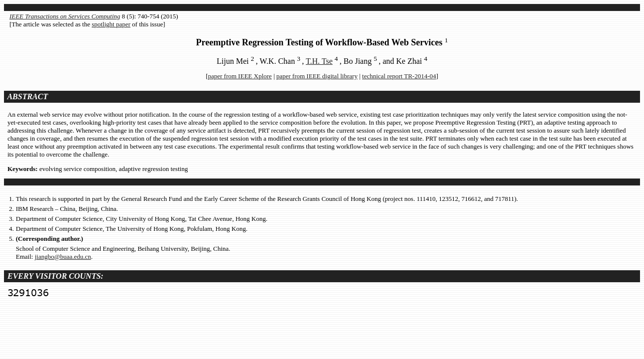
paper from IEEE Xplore (240, 76)
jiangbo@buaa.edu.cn (63, 257)
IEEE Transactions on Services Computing (65, 16)
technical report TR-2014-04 (399, 76)
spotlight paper (111, 24)
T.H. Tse (319, 61)
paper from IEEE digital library (317, 76)
